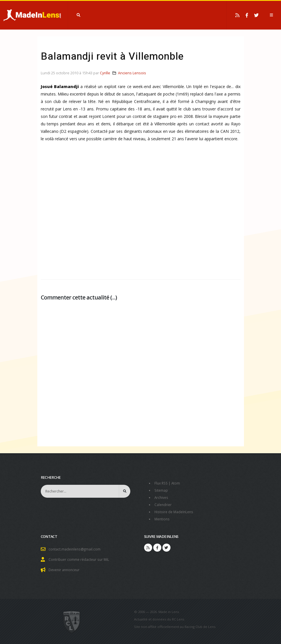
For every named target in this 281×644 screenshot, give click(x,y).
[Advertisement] (141, 215)
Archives (162, 497)
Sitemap (161, 490)
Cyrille (105, 73)
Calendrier (163, 504)
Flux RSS (162, 483)
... (114, 297)
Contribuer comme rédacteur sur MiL (80, 557)
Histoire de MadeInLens (175, 510)
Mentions (163, 517)
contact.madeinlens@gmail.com (75, 547)
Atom (177, 483)
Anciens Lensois (132, 73)
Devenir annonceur (65, 567)
